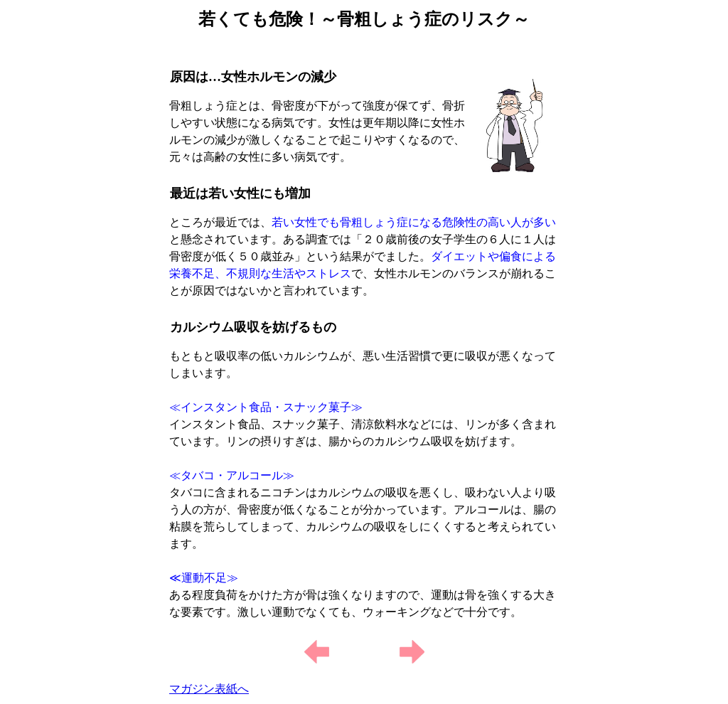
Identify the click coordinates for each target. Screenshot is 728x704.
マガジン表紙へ (209, 689)
